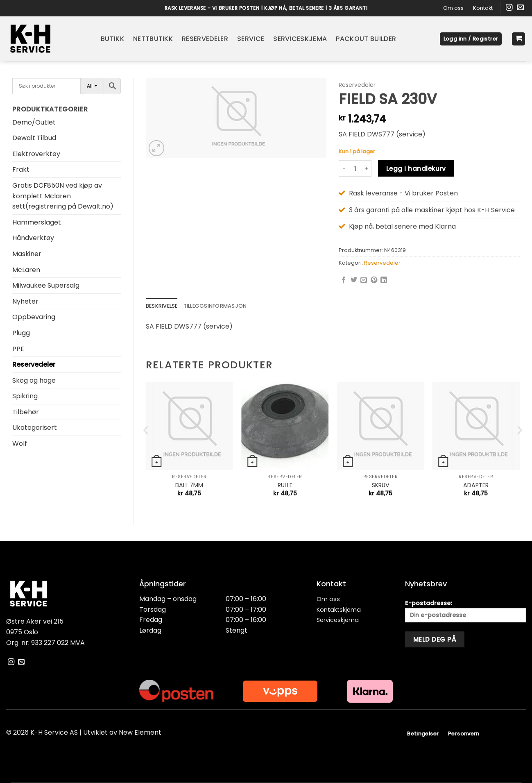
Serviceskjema (300, 39)
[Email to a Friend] (364, 280)
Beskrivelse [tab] (162, 306)
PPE (18, 349)
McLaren (26, 270)
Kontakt (483, 8)
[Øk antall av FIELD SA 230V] (367, 168)
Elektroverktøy (36, 154)
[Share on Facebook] (344, 280)
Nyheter (25, 301)
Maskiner (27, 254)
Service (251, 39)
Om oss (453, 8)
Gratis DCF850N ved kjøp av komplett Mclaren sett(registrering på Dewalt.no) (63, 196)
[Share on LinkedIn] (384, 280)
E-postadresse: (465, 611)
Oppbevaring (34, 317)
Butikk (112, 39)
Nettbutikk (153, 39)
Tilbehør (26, 412)
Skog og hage (34, 380)
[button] (471, 39)
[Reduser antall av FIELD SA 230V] (344, 168)
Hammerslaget (37, 222)
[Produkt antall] (355, 168)
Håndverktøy (33, 238)
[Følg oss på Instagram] (509, 8)
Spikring (25, 396)
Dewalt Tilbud (34, 138)
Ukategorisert (35, 428)
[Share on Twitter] (354, 280)
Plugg (21, 333)
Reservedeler (205, 39)
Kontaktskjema (339, 610)
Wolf (20, 444)
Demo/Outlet (34, 122)
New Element (140, 732)
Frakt (21, 169)
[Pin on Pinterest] (374, 280)
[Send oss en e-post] (520, 8)
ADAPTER (476, 485)
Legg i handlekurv (416, 169)
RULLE (285, 485)
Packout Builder (366, 39)
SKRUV (381, 485)
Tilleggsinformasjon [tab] (215, 306)
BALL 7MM (189, 485)
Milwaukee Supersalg (46, 285)
